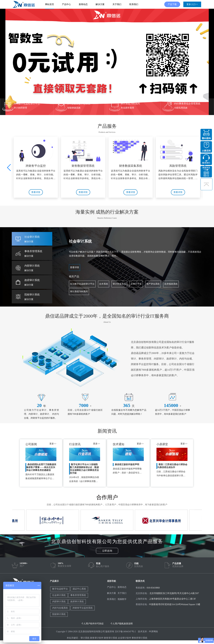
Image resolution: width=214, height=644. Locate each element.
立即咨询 (107, 551)
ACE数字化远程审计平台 (82, 284)
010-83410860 (153, 588)
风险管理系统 (178, 166)
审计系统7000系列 (79, 292)
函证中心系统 (79, 589)
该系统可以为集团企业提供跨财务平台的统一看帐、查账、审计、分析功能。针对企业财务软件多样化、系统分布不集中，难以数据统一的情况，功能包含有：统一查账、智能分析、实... (36, 175)
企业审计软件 (125, 638)
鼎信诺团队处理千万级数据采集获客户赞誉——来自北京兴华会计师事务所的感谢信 (41, 467)
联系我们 (134, 4)
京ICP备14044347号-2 (125, 632)
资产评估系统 (153, 284)
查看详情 (36, 192)
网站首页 (50, 4)
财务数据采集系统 (131, 166)
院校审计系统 (59, 614)
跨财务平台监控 (36, 166)
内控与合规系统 (60, 608)
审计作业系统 (119, 284)
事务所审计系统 (139, 638)
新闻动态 (83, 4)
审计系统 (85, 638)
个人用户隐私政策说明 (122, 624)
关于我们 (117, 4)
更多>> (53, 444)
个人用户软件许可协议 (92, 624)
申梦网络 (153, 632)
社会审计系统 (59, 595)
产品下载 (172, 4)
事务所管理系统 (78, 595)
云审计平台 (136, 284)
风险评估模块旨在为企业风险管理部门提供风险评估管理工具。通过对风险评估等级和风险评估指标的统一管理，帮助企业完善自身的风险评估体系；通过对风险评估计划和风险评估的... (178, 175)
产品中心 (66, 4)
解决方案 (100, 4)
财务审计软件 (97, 638)
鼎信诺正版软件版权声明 (127, 464)
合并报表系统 (171, 284)
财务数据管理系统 (83, 166)
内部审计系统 (59, 602)
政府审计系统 (77, 602)
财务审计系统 (111, 638)
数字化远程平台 (60, 589)
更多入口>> (192, 4)
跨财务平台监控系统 (83, 608)
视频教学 (122, 599)
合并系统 (104, 284)
